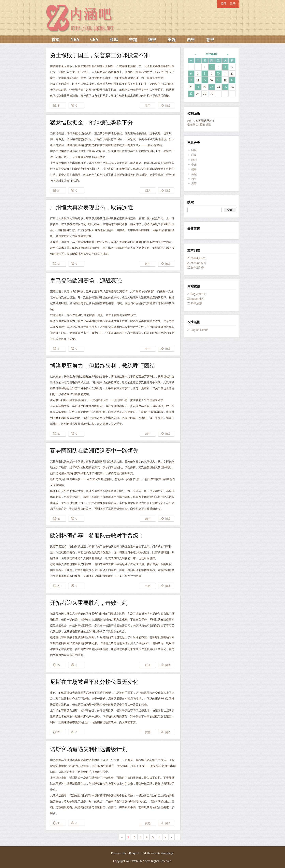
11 (58, 349)
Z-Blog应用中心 (197, 294)
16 (59, 434)
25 (225, 87)
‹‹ (122, 837)
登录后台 (193, 124)
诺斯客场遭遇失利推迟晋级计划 (89, 749)
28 (59, 732)
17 (218, 80)
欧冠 (114, 39)
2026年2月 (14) (196, 267)
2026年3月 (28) (197, 263)
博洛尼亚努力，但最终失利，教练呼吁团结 (103, 365)
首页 (56, 39)
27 (191, 94)
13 (59, 264)
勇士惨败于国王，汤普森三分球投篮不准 (100, 55)
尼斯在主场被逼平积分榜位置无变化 (94, 682)
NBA (75, 39)
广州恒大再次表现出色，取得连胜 (92, 207)
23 (59, 586)
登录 (223, 3)
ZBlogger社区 (196, 299)
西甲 (191, 39)
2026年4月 (212, 54)
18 (59, 519)
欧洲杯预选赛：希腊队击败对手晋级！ (97, 535)
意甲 (210, 39)
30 (59, 823)
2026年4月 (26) (197, 258)
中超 (133, 39)
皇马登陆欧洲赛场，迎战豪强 (86, 280)
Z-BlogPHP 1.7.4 (136, 853)
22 (59, 665)
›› (177, 837)
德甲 (152, 39)
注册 (233, 3)
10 (218, 73)
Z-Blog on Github (198, 330)
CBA (94, 39)
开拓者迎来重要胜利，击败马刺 (89, 603)
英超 (172, 39)
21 (198, 87)
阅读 (168, 106)
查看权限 (205, 124)
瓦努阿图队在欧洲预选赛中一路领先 (94, 450)
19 (232, 80)
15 (205, 80)
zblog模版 (167, 853)
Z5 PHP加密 (195, 303)
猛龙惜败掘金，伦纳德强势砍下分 (92, 122)
